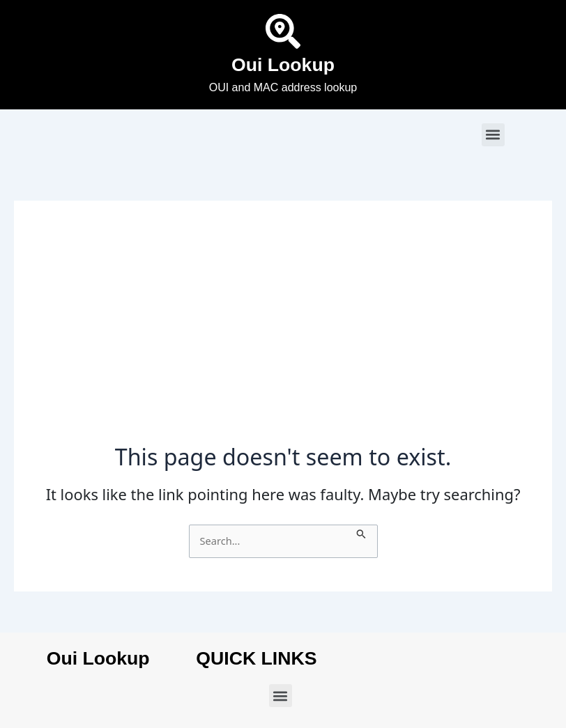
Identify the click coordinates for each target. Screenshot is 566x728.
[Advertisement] (283, 339)
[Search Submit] (361, 532)
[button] (493, 135)
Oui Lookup (283, 65)
